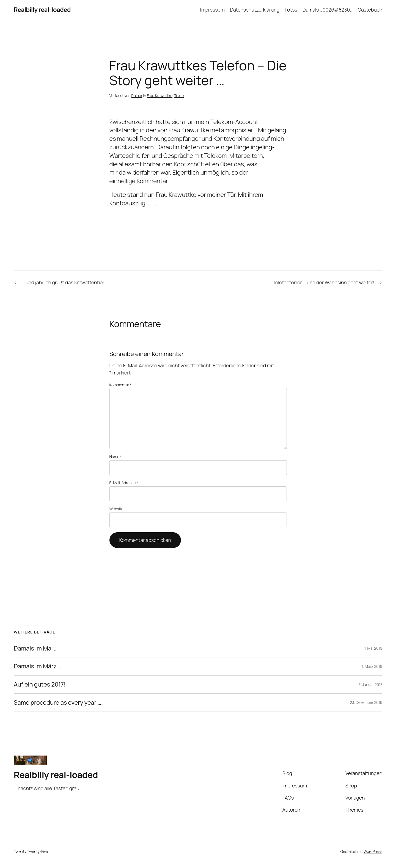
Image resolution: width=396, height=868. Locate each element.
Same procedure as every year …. (58, 703)
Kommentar (121, 385)
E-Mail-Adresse (124, 483)
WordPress (373, 851)
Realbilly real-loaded (42, 10)
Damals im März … (38, 666)
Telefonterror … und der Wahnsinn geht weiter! (324, 282)
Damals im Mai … (36, 648)
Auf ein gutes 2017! (40, 684)
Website (116, 509)
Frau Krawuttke (160, 96)
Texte (179, 96)
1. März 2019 (372, 666)
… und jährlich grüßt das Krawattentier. (64, 282)
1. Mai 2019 (373, 648)
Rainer (137, 96)
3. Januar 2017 (370, 684)
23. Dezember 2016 (366, 702)
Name (116, 457)
